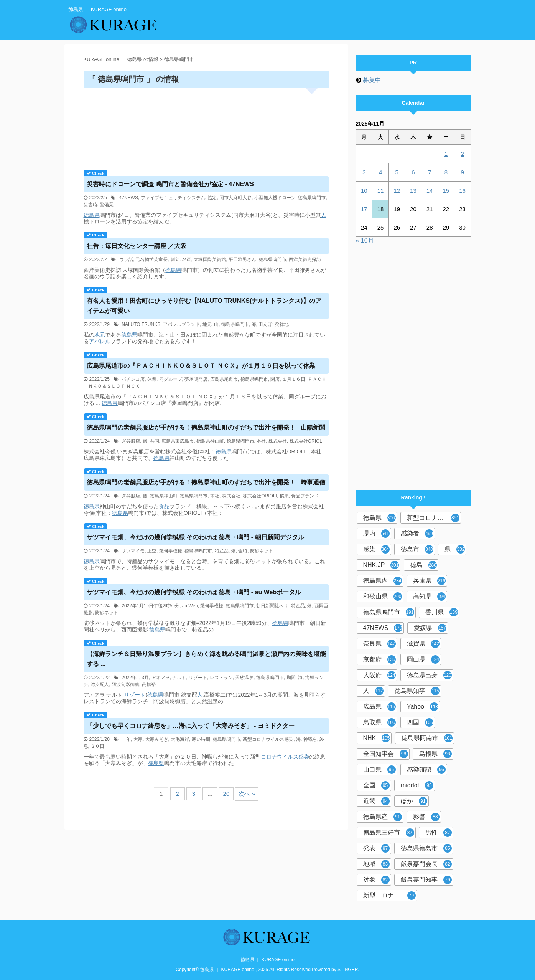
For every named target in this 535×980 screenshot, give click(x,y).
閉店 (275, 379)
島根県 (435, 754)
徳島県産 (383, 817)
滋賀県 (423, 644)
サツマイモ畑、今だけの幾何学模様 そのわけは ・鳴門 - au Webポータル (194, 592)
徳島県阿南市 (427, 738)
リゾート (198, 678)
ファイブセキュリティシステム (173, 198)
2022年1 (130, 678)
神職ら (310, 739)
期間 (291, 678)
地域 (376, 864)
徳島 (424, 565)
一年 (126, 739)
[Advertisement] (206, 126)
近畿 (376, 801)
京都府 (379, 659)
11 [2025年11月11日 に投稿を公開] (381, 191)
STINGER (348, 970)
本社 (261, 441)
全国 (376, 785)
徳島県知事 (417, 691)
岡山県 (423, 659)
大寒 (138, 739)
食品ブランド (305, 496)
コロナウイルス (280, 757)
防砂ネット (262, 551)
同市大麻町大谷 (235, 198)
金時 (243, 551)
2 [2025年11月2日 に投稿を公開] (462, 154)
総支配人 (100, 684)
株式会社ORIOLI (307, 441)
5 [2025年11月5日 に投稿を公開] (397, 172)
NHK (377, 738)
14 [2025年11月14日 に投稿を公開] (430, 191)
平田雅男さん (242, 259)
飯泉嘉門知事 (426, 880)
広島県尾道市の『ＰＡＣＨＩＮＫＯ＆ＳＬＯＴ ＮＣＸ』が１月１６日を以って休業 (201, 366)
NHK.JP (381, 565)
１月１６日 (294, 379)
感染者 (417, 534)
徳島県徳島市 (426, 848)
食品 (164, 506)
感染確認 (426, 770)
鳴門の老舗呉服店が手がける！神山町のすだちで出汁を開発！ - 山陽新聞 (206, 427)
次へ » (247, 794)
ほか (414, 801)
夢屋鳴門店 (196, 379)
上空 (152, 551)
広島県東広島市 (178, 441)
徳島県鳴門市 (312, 198)
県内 (376, 534)
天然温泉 (244, 678)
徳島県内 (383, 581)
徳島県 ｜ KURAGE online (267, 960)
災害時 (91, 205)
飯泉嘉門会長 (426, 864)
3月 (145, 678)
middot (417, 785)
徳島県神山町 (210, 441)
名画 (187, 259)
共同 (155, 441)
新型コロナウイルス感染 (268, 739)
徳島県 (92, 215)
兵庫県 (429, 581)
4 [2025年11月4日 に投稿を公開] (380, 172)
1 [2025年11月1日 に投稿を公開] (446, 154)
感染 (304, 757)
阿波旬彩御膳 (125, 684)
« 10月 (365, 240)
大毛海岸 (180, 739)
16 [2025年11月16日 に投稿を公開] (462, 191)
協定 (212, 198)
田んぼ (265, 324)
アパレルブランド (181, 324)
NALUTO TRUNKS (141, 324)
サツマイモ (133, 551)
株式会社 (278, 441)
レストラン (221, 678)
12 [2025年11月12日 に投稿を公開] (397, 191)
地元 (207, 324)
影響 (426, 817)
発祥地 (282, 324)
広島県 (379, 707)
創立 (175, 259)
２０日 (97, 746)
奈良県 (379, 644)
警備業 (107, 205)
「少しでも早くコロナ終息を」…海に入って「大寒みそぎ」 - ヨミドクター (191, 726)
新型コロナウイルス (434, 518)
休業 (152, 379)
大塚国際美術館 (210, 259)
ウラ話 (126, 259)
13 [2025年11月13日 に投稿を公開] (413, 191)
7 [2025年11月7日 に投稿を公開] (430, 172)
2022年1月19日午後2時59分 (151, 606)
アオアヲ (161, 678)
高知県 (429, 597)
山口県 (379, 770)
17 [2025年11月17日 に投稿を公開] (364, 209)
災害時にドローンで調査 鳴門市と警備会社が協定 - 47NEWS (170, 184)
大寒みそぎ (157, 739)
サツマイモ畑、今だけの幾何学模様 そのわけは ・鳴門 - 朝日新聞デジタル (195, 537)
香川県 (442, 612)
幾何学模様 (171, 551)
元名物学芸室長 (151, 259)
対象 (376, 880)
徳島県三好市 (389, 833)
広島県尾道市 (224, 379)
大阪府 (379, 675)
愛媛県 (430, 628)
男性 (439, 833)
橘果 (284, 496)
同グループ (171, 379)
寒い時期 (201, 739)
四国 (420, 722)
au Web (190, 606)
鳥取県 (379, 722)
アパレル (100, 341)
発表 (376, 848)
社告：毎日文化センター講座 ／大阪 (137, 246)
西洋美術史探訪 (305, 259)
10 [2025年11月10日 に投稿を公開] (364, 191)
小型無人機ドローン (275, 198)
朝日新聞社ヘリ (272, 606)
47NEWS (129, 198)
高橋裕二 (151, 684)
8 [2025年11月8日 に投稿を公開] (446, 172)
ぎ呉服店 (131, 441)
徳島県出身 (429, 675)
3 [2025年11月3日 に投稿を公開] (364, 172)
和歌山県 (383, 597)
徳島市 (417, 549)
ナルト (179, 678)
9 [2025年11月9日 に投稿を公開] (462, 172)
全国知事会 (386, 754)
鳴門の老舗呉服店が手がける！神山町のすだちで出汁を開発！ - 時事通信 (206, 482)
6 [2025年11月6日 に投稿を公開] (413, 172)
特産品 (222, 551)
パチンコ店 (133, 379)
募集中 (372, 80)
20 (226, 794)
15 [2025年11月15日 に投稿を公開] (446, 191)
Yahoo (423, 707)
